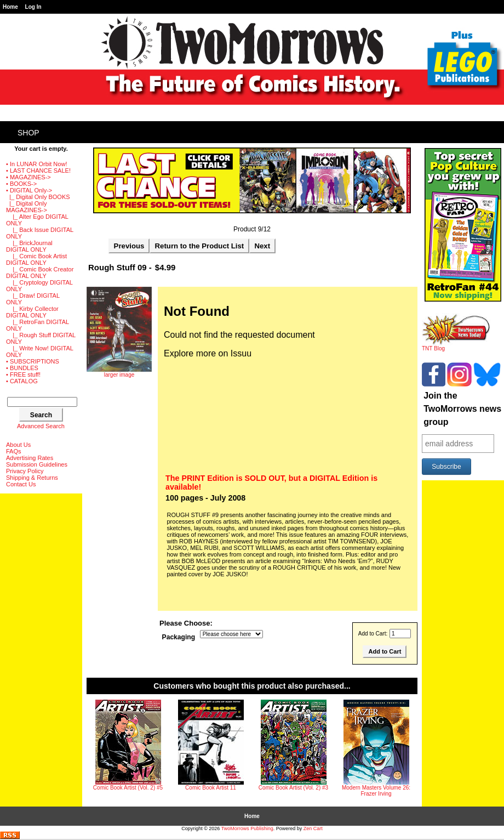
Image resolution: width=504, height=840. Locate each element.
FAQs (14, 451)
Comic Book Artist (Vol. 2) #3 (293, 788)
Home (10, 7)
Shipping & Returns (32, 478)
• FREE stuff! (23, 374)
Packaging (179, 637)
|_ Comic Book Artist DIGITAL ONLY (36, 259)
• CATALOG (22, 381)
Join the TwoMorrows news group (462, 409)
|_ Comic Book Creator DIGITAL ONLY (40, 273)
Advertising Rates (30, 458)
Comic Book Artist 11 (211, 788)
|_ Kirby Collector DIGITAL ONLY (32, 312)
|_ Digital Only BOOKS (38, 197)
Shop (28, 133)
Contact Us (21, 484)
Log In (33, 7)
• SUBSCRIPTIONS (33, 361)
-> (29, 190)
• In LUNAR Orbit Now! (36, 164)
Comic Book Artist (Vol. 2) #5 (128, 788)
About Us (18, 445)
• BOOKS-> (21, 184)
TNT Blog (456, 346)
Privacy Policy (25, 471)
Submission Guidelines (37, 464)
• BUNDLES (22, 368)
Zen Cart (313, 828)
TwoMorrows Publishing (247, 828)
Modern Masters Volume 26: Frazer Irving (376, 791)
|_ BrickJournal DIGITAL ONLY (29, 246)
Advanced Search (41, 426)
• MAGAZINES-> (28, 177)
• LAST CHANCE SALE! (38, 171)
